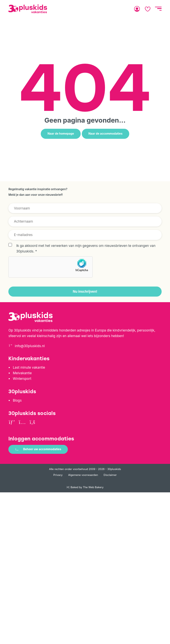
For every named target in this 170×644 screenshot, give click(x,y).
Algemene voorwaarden (83, 475)
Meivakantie (22, 373)
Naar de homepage (61, 133)
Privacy (58, 475)
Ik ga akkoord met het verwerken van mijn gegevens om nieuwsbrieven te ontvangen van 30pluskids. (86, 248)
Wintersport (22, 379)
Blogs (17, 400)
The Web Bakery (93, 487)
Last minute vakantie (29, 367)
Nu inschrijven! (85, 291)
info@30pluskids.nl (27, 346)
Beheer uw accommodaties (38, 449)
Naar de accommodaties (106, 133)
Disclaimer (110, 475)
